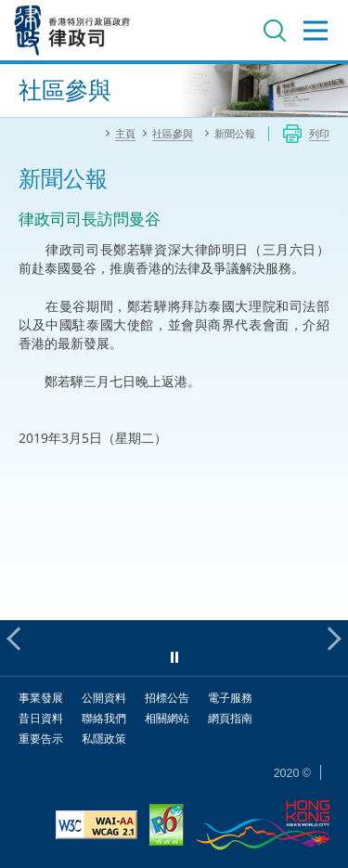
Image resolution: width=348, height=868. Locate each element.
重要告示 (41, 738)
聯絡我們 (104, 718)
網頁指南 (230, 718)
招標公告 (167, 698)
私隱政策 (104, 738)
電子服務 (230, 698)
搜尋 (275, 31)
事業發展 (41, 698)
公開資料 (104, 698)
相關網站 (167, 718)
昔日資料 (41, 718)
